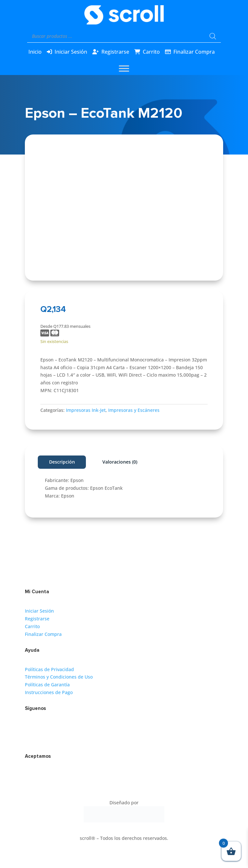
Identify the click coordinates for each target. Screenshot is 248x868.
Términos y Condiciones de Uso (59, 677)
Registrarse (115, 52)
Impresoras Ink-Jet (86, 410)
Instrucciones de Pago (49, 692)
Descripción (62, 462)
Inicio (35, 52)
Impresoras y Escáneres (134, 410)
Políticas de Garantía (47, 685)
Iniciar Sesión (71, 52)
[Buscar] (213, 36)
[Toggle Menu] (124, 68)
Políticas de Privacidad (49, 669)
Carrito (151, 52)
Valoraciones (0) (120, 462)
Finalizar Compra (194, 52)
